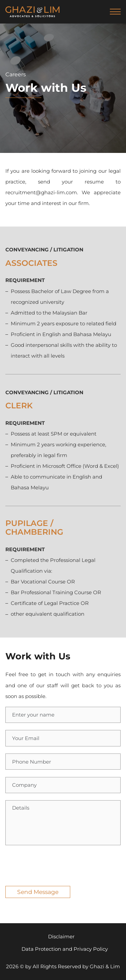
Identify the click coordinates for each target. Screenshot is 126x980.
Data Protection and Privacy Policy (65, 949)
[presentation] (56, 866)
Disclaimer (61, 936)
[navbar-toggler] (115, 12)
